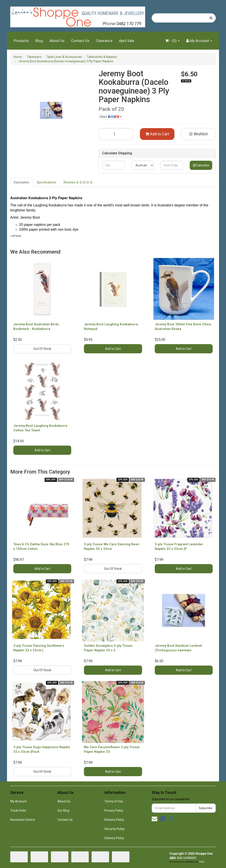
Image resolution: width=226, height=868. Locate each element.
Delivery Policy (114, 838)
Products (21, 41)
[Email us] (155, 819)
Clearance (104, 41)
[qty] (113, 165)
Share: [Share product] (111, 117)
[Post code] (172, 165)
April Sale (127, 41)
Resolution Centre (23, 820)
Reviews (78, 182)
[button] (198, 134)
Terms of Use (114, 801)
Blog (39, 41)
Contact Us (80, 41)
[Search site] (211, 18)
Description (22, 182)
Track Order (18, 810)
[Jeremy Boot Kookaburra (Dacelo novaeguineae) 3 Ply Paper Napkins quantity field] (116, 134)
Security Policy (115, 829)
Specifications (46, 182)
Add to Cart (157, 134)
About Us (57, 41)
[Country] (143, 165)
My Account (18, 801)
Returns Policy (114, 820)
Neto (202, 862)
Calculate (201, 165)
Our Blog (63, 810)
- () (172, 41)
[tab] (22, 182)
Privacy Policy (114, 810)
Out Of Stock (42, 349)
